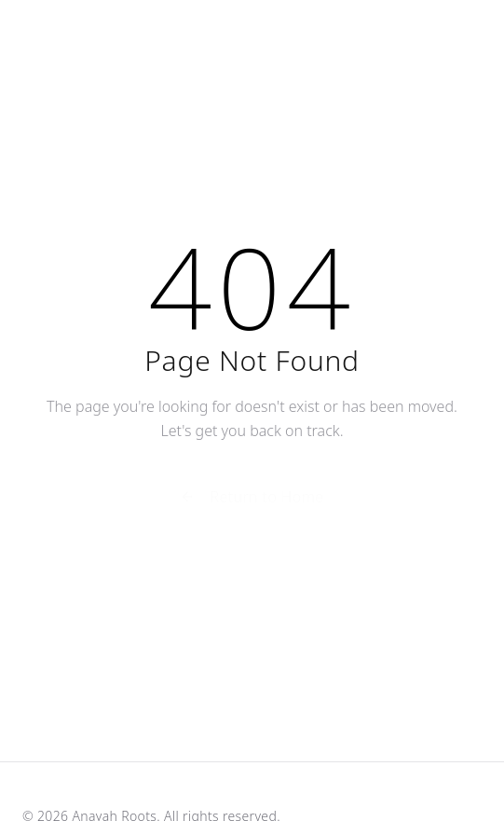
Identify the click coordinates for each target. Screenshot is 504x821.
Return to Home (252, 499)
